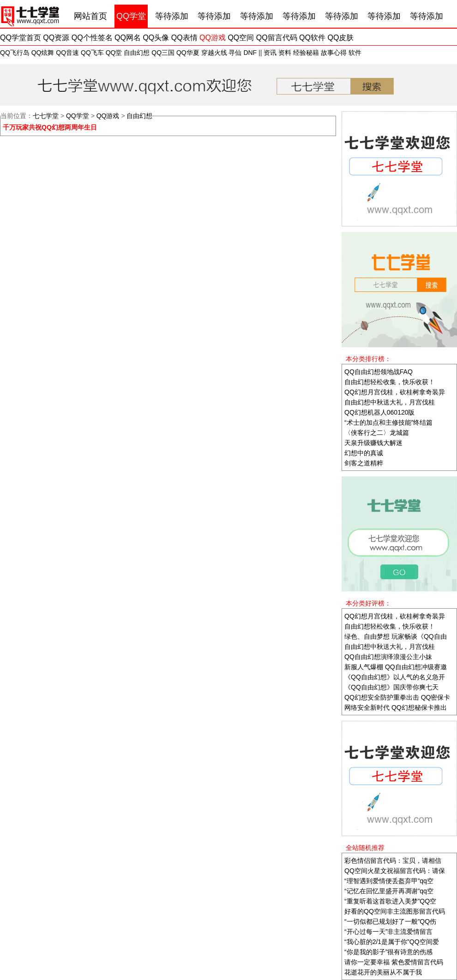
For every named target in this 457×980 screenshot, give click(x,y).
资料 (285, 53)
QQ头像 (156, 38)
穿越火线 (214, 53)
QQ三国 (163, 53)
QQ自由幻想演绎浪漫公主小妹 (388, 657)
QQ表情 (184, 38)
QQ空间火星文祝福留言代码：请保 (395, 871)
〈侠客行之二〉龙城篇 (377, 433)
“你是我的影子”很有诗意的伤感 (388, 952)
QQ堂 (114, 53)
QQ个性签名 (92, 38)
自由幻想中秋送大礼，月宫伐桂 (390, 402)
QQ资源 (56, 38)
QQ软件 (312, 38)
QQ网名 (128, 38)
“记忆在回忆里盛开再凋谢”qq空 (389, 891)
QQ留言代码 (277, 38)
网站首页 (90, 16)
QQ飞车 (92, 53)
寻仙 (235, 53)
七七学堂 (46, 116)
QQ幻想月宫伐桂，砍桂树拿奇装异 (395, 392)
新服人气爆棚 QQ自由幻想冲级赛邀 (396, 667)
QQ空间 (241, 38)
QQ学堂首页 (21, 38)
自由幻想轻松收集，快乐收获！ (390, 382)
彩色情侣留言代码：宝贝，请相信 (393, 861)
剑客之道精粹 (364, 463)
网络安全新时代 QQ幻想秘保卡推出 (396, 707)
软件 (355, 53)
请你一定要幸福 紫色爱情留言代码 (394, 962)
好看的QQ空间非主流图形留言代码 (395, 911)
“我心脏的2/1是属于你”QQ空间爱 (392, 942)
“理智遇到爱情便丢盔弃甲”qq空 (389, 881)
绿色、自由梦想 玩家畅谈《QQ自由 (396, 636)
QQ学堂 (131, 16)
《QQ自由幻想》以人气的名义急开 (395, 677)
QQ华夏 (188, 53)
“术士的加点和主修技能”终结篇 (388, 422)
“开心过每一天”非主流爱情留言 (388, 932)
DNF (250, 53)
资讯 (270, 53)
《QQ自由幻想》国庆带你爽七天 (391, 687)
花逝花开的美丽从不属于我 (383, 972)
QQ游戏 (213, 38)
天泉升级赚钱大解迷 (373, 443)
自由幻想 (137, 53)
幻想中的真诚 (364, 453)
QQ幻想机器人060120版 (380, 412)
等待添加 (172, 16)
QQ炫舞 (43, 53)
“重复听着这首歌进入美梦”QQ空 (390, 901)
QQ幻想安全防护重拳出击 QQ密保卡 (397, 697)
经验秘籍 (306, 53)
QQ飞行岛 (15, 53)
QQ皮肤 (340, 38)
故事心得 (334, 53)
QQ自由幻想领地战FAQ (379, 372)
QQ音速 (67, 53)
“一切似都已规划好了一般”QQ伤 (390, 921)
